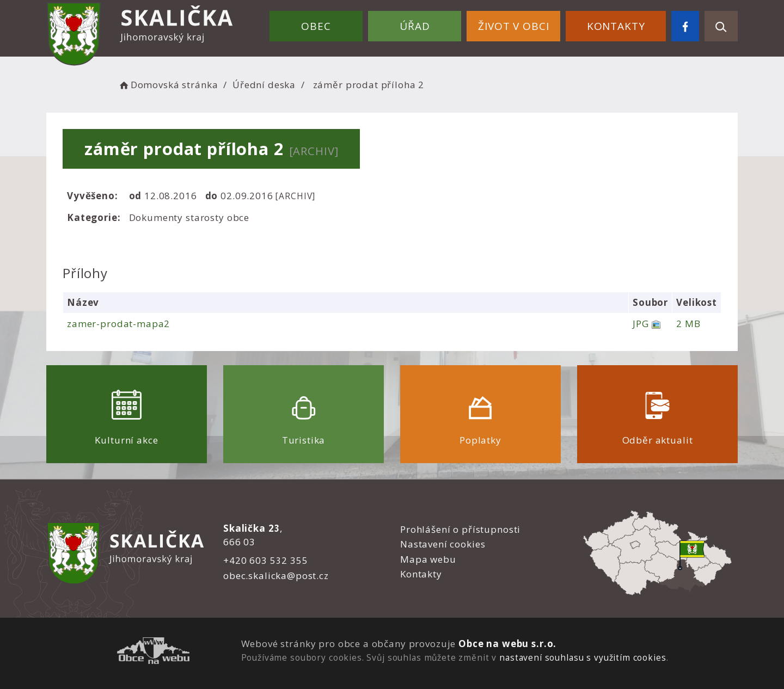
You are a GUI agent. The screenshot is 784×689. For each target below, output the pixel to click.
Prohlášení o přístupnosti (460, 529)
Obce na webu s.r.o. (507, 644)
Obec (316, 26)
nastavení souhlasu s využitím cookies (583, 657)
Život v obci (513, 26)
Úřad (415, 26)
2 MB (688, 324)
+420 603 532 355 (266, 560)
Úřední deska (264, 85)
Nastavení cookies (443, 544)
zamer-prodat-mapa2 (118, 324)
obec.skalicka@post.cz (276, 576)
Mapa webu (428, 559)
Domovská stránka (168, 85)
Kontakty (616, 26)
